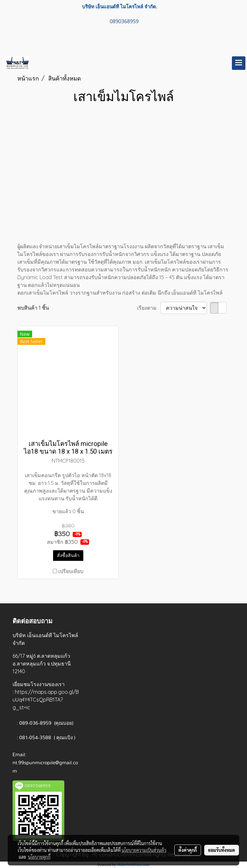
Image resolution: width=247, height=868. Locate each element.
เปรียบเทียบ (71, 571)
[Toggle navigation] (239, 63)
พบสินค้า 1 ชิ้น (33, 308)
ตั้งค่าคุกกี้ (188, 850)
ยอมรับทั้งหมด (222, 850)
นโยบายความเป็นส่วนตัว (144, 850)
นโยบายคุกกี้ (39, 857)
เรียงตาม (149, 308)
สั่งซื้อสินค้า (68, 555)
